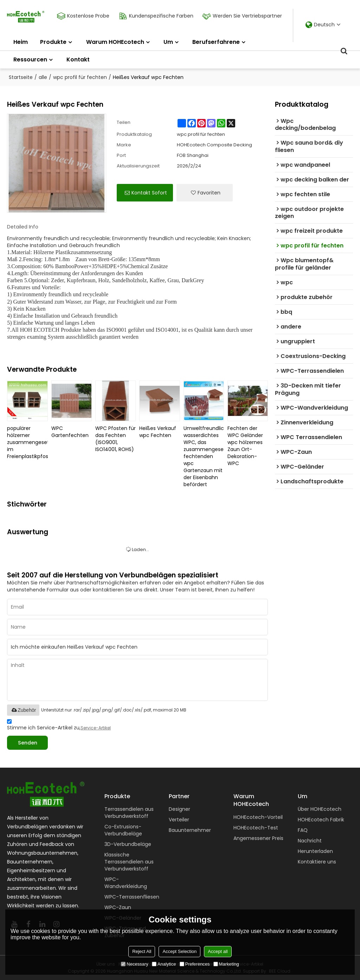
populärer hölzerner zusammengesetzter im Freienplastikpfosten (27, 442)
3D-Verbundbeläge (128, 844)
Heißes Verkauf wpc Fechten (158, 432)
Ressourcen (30, 59)
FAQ (303, 830)
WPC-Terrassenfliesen (132, 897)
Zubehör (23, 710)
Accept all (218, 951)
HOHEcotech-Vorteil (258, 817)
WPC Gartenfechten (70, 432)
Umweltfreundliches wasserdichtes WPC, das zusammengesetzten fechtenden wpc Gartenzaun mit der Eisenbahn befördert (204, 456)
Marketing (226, 964)
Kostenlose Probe (87, 16)
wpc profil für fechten (80, 77)
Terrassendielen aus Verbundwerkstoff (129, 813)
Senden (28, 743)
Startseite (21, 77)
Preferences (195, 964)
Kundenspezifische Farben (160, 16)
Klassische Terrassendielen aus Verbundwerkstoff (129, 862)
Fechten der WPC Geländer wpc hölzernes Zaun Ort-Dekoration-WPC (245, 446)
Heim (21, 42)
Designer (179, 809)
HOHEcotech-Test (256, 828)
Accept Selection (179, 951)
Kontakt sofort (149, 193)
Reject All (142, 951)
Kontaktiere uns (317, 862)
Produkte (53, 42)
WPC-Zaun (118, 907)
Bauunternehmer (190, 830)
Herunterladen (315, 851)
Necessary (134, 964)
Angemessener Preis (258, 838)
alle (43, 77)
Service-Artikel (96, 728)
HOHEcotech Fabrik (321, 820)
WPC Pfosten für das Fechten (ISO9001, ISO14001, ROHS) (115, 439)
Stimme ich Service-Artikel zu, (59, 726)
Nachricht (310, 841)
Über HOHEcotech (320, 809)
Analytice (164, 964)
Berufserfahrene (216, 42)
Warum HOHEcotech (115, 42)
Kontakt (78, 59)
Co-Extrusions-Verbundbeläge (123, 830)
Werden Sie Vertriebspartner (246, 16)
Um (168, 42)
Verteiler (179, 820)
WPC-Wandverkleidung (126, 883)
